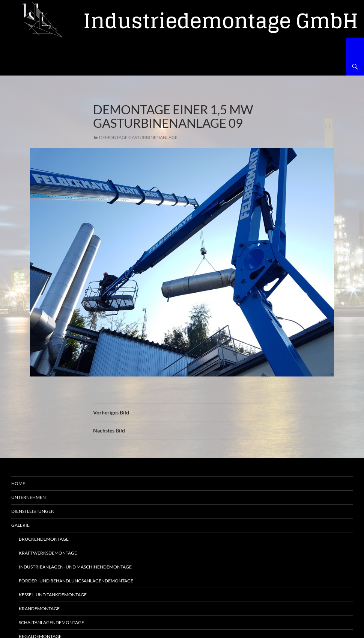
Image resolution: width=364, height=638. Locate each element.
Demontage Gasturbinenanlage (138, 137)
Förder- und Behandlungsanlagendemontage (76, 581)
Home (18, 483)
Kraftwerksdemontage (48, 553)
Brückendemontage (44, 539)
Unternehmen (29, 497)
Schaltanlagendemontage (51, 622)
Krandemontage (39, 609)
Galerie (20, 525)
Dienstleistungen (33, 511)
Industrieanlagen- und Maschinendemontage (75, 567)
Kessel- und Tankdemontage (53, 595)
